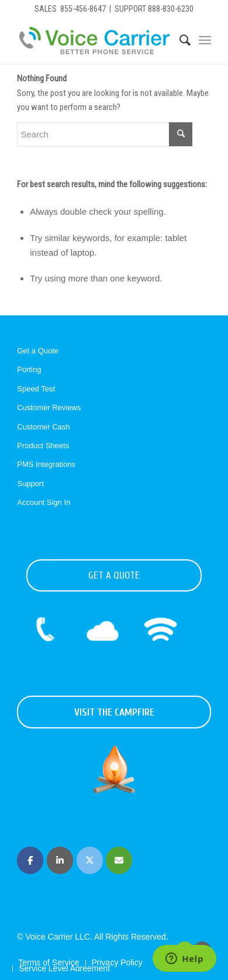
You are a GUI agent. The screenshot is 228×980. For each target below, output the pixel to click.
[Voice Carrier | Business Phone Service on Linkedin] (60, 860)
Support (30, 484)
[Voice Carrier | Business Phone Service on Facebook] (30, 860)
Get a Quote (38, 351)
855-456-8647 (83, 9)
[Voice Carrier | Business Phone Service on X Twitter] (90, 860)
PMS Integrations (46, 464)
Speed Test (36, 389)
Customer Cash (43, 427)
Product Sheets (43, 446)
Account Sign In (44, 502)
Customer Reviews (49, 408)
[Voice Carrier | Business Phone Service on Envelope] (119, 860)
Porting (29, 369)
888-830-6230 (171, 9)
